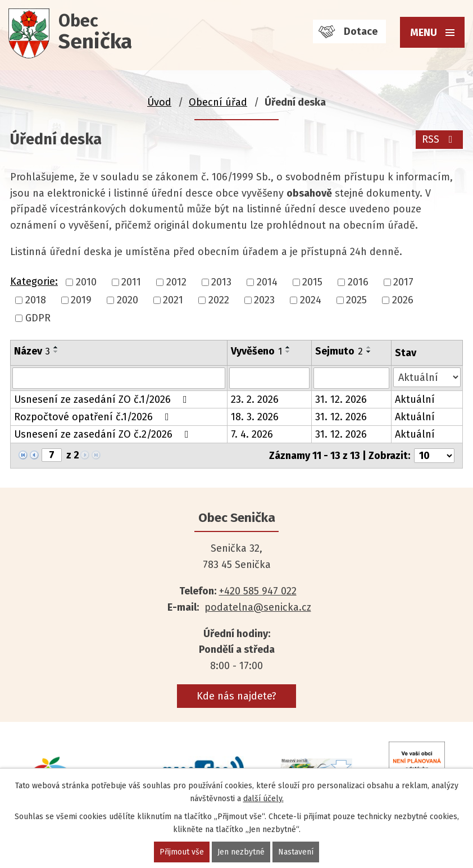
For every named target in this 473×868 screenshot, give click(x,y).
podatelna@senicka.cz (258, 607)
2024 (311, 300)
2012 (176, 282)
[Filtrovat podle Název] (119, 378)
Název (32, 351)
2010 (86, 282)
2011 (131, 282)
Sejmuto (339, 351)
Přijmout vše (182, 852)
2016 (358, 282)
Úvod (159, 102)
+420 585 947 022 (258, 591)
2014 (267, 282)
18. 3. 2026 (255, 417)
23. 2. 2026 (255, 399)
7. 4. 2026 (252, 434)
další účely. (263, 799)
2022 (219, 300)
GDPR (38, 319)
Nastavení (296, 852)
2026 (403, 300)
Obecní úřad (218, 102)
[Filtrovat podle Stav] (427, 377)
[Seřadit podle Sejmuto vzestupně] (369, 347)
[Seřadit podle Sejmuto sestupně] (369, 352)
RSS (440, 139)
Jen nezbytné (241, 852)
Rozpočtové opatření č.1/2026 (94, 417)
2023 (264, 300)
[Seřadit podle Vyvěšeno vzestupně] (288, 347)
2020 (128, 300)
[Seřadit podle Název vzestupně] (56, 347)
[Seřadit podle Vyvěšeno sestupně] (288, 352)
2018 (36, 300)
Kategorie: (34, 281)
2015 (312, 282)
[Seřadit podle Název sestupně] (56, 352)
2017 (403, 282)
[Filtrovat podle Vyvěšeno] (269, 378)
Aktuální (415, 399)
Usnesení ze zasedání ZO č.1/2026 (103, 399)
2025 (356, 300)
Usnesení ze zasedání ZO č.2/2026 (104, 434)
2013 (221, 282)
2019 (81, 300)
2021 (173, 300)
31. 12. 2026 (341, 399)
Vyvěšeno (256, 351)
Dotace (361, 31)
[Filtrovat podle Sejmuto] (351, 378)
